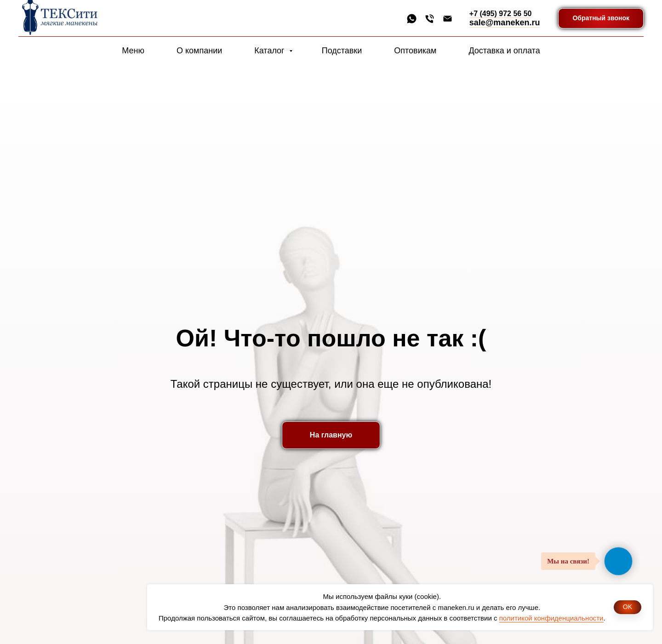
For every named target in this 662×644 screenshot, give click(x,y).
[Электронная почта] (448, 19)
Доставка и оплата (504, 51)
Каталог (270, 51)
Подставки (342, 51)
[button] (601, 19)
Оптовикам (415, 51)
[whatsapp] (412, 19)
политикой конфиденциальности (551, 618)
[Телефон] (430, 19)
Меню (133, 51)
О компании (199, 51)
